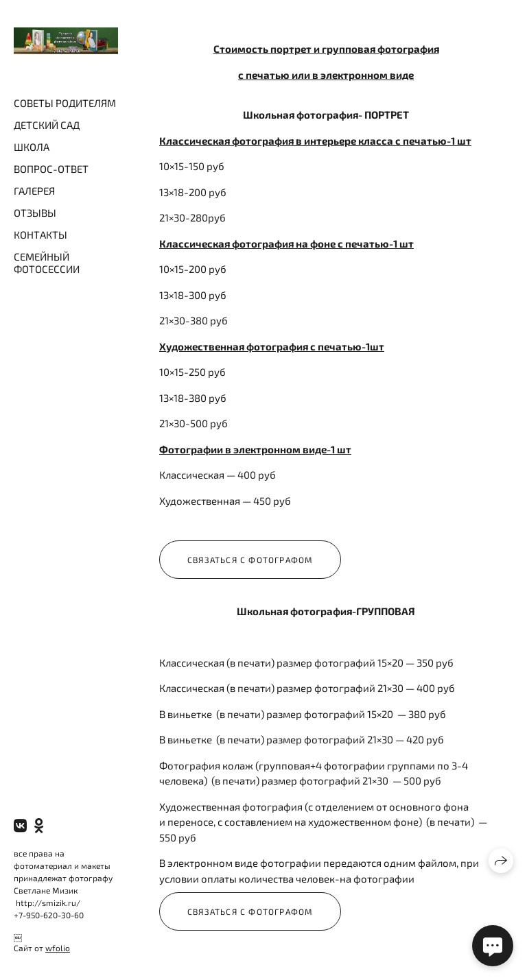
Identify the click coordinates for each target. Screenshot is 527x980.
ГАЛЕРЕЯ (34, 191)
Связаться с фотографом (250, 560)
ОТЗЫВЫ (35, 213)
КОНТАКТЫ (40, 235)
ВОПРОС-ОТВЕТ (51, 169)
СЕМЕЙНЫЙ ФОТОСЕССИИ (47, 263)
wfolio (58, 948)
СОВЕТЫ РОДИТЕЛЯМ (65, 103)
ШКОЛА (32, 147)
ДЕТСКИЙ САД (47, 125)
